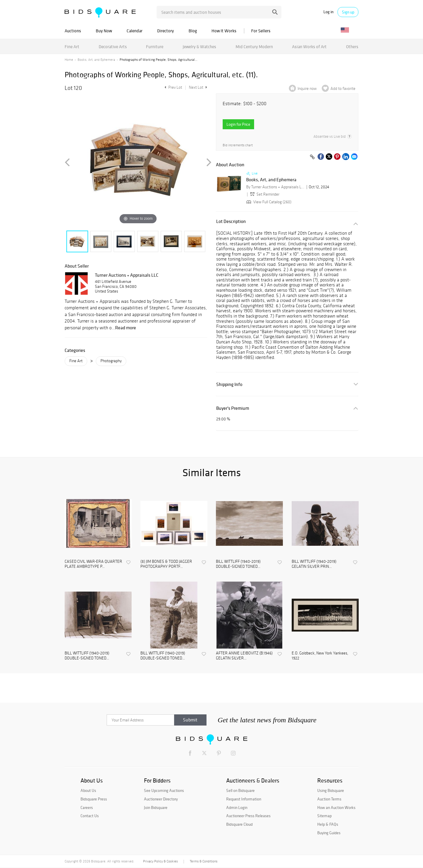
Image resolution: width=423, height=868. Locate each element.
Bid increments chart (238, 145)
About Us (88, 790)
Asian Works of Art (309, 47)
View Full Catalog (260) (268, 202)
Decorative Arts (113, 47)
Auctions (73, 31)
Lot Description (231, 221)
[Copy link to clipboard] (312, 157)
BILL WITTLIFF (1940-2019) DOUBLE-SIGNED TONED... (238, 564)
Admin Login (237, 807)
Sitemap (324, 816)
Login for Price (238, 124)
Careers (87, 807)
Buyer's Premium (233, 408)
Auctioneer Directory (161, 799)
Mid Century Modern (254, 47)
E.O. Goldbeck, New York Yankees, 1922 (320, 656)
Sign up (348, 12)
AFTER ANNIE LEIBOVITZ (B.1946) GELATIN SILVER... (244, 656)
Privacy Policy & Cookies (160, 861)
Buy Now (104, 31)
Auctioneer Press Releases (248, 816)
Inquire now (307, 89)
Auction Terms (329, 799)
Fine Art (72, 47)
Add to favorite (343, 89)
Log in (328, 12)
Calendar (135, 31)
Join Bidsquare (156, 807)
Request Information (244, 799)
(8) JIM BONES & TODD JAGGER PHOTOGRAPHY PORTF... (166, 564)
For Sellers (261, 31)
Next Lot (198, 87)
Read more (126, 328)
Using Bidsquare (331, 790)
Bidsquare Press (94, 799)
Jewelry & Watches (199, 47)
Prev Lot (173, 87)
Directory (166, 31)
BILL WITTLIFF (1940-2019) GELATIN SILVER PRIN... (314, 564)
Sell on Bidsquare (240, 790)
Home (69, 60)
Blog (193, 31)
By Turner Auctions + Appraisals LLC (276, 187)
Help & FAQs (328, 824)
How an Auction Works (336, 807)
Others (352, 47)
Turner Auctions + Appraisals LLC (127, 275)
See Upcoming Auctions (164, 790)
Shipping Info (229, 384)
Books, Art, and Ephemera (96, 60)
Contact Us (90, 816)
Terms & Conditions (204, 861)
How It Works (224, 31)
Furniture (155, 47)
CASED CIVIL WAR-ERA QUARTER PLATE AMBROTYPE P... (93, 564)
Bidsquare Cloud (239, 824)
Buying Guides (329, 833)
